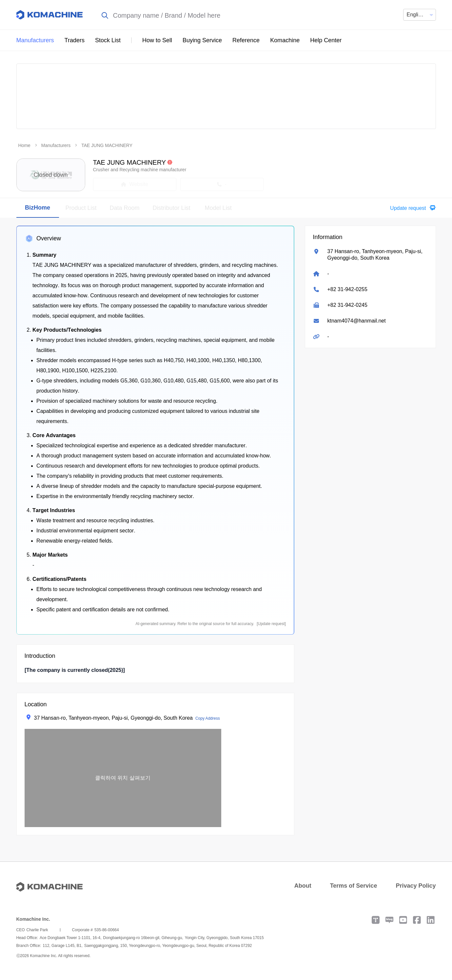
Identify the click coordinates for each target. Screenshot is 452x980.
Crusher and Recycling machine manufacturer (140, 170)
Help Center (326, 40)
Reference (246, 40)
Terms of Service (354, 886)
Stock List (108, 40)
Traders (75, 40)
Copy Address (208, 718)
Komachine (285, 40)
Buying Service (202, 40)
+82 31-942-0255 (347, 289)
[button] (411, 208)
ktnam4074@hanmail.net (357, 321)
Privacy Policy (416, 886)
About (303, 886)
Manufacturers (35, 40)
